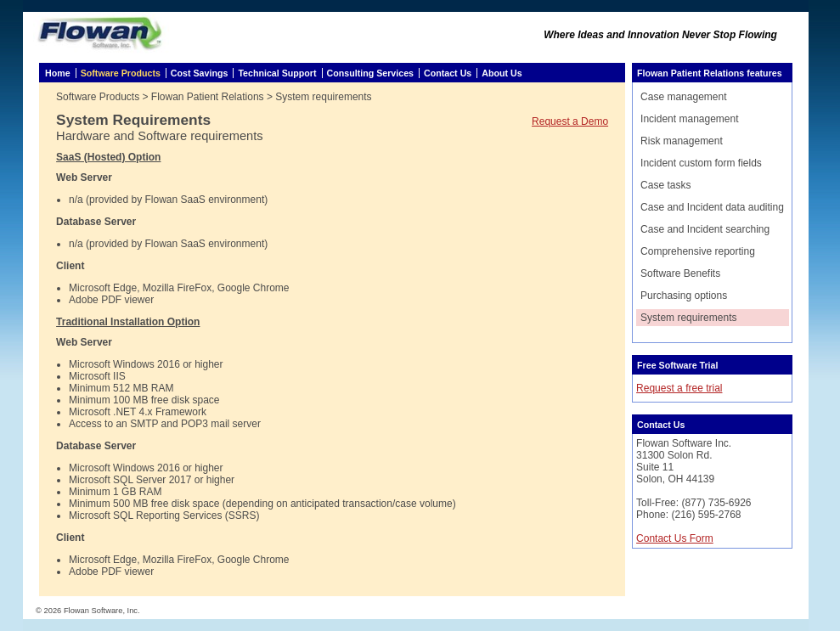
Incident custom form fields (701, 163)
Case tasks (665, 185)
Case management (683, 97)
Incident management (689, 119)
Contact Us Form (675, 538)
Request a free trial (679, 388)
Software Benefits (680, 273)
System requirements (688, 318)
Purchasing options (684, 296)
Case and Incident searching (705, 229)
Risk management (682, 141)
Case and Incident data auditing (712, 207)
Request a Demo (570, 121)
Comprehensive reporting (698, 251)
